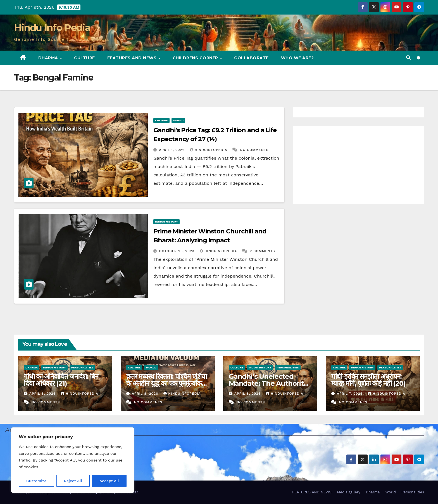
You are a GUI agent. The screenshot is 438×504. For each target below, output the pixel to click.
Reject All (73, 481)
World (178, 120)
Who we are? (297, 58)
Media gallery (348, 492)
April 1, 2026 (172, 150)
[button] (408, 58)
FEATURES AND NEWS (133, 58)
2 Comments (262, 251)
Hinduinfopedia (209, 150)
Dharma (49, 58)
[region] (73, 460)
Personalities (82, 367)
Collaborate (251, 58)
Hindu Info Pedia (52, 28)
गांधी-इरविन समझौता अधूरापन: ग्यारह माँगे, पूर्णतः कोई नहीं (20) (368, 380)
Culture (84, 58)
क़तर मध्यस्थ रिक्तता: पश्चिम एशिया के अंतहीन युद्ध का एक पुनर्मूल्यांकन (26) (166, 383)
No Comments (254, 150)
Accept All (109, 481)
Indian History (166, 222)
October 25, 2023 (177, 251)
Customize (36, 481)
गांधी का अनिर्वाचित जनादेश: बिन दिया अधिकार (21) (61, 380)
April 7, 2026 (350, 394)
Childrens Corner (196, 58)
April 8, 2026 (43, 394)
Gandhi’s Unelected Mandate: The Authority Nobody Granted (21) (268, 383)
